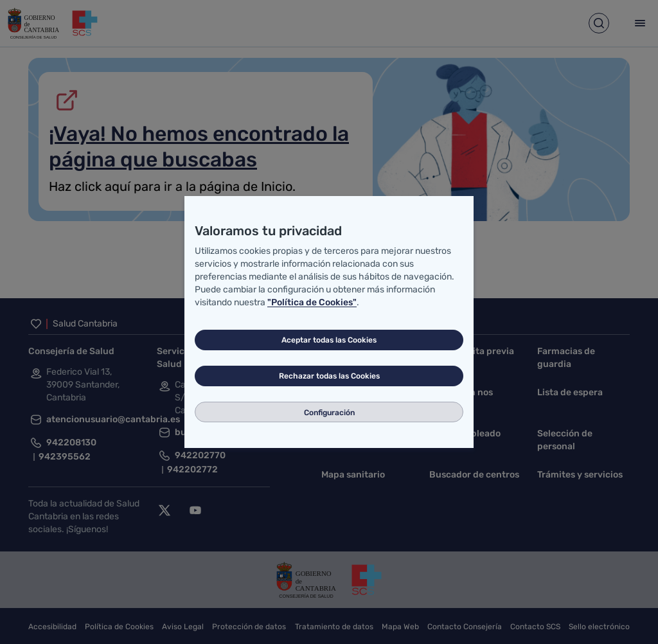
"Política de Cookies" (312, 302)
